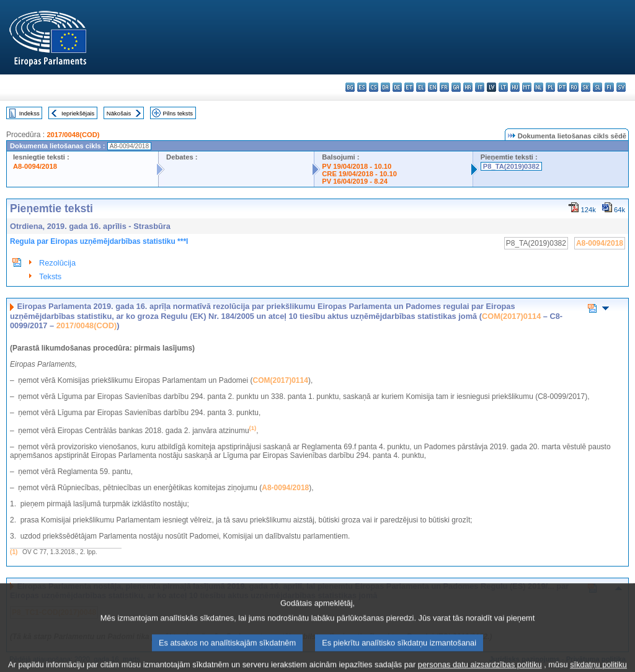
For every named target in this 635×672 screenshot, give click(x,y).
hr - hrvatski (468, 87)
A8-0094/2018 (35, 166)
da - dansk (385, 87)
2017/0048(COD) (73, 135)
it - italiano (480, 87)
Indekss (29, 113)
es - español (362, 87)
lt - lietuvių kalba (503, 87)
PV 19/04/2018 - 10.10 (357, 166)
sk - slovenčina (586, 87)
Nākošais (119, 113)
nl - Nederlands (539, 87)
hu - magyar (515, 87)
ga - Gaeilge (456, 87)
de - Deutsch (397, 87)
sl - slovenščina (597, 87)
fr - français (444, 87)
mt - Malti (527, 87)
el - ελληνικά (421, 87)
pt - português (562, 87)
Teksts (50, 276)
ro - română (574, 87)
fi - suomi (609, 87)
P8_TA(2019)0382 (511, 166)
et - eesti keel (409, 87)
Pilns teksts (178, 113)
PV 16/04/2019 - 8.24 (355, 181)
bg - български (350, 87)
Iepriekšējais (78, 113)
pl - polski (550, 87)
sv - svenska (621, 87)
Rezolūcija (57, 263)
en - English (433, 87)
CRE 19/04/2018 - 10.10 (359, 174)
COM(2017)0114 (511, 316)
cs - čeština (374, 87)
